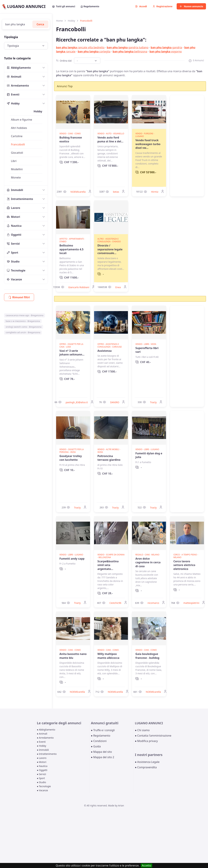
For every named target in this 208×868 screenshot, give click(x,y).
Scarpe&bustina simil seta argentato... (108, 565)
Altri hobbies (19, 128)
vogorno (166, 51)
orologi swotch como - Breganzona (24, 327)
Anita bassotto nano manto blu (73, 656)
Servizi (13, 244)
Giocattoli (17, 153)
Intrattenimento (20, 199)
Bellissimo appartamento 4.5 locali (72, 249)
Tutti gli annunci (64, 6)
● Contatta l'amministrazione (153, 736)
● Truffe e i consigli (103, 730)
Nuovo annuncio (191, 6)
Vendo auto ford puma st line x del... (110, 139)
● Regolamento (101, 736)
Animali (14, 77)
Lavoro (14, 208)
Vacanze (14, 279)
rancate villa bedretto (80, 47)
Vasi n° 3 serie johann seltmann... (72, 353)
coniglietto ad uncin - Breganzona (23, 332)
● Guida (96, 746)
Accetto (146, 865)
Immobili (15, 190)
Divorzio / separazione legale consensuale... (110, 249)
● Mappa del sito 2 (102, 757)
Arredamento (18, 86)
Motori (13, 217)
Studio (13, 261)
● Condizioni (99, 741)
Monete (16, 177)
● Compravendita (146, 767)
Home (60, 21)
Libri (14, 161)
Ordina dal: (64, 61)
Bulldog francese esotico (71, 139)
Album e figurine (21, 120)
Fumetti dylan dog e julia (149, 455)
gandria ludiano (128, 47)
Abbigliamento (19, 68)
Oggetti (14, 235)
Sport (13, 253)
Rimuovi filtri (19, 297)
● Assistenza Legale (147, 762)
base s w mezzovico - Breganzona (23, 321)
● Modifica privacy (146, 741)
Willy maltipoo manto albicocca (108, 656)
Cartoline (17, 136)
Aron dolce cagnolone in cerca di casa (148, 562)
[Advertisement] (187, 146)
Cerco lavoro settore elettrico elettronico (184, 565)
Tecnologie (16, 270)
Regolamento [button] (90, 6)
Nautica (14, 226)
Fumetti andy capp (72, 559)
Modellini (17, 169)
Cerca (40, 24)
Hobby (13, 103)
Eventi (13, 94)
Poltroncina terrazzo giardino (109, 458)
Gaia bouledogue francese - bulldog (147, 656)
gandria (166, 47)
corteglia (94, 51)
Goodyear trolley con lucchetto (71, 458)
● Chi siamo (142, 730)
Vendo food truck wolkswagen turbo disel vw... (148, 144)
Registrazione (163, 6)
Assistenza (105, 351)
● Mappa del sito (101, 752)
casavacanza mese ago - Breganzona (25, 315)
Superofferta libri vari (147, 350)
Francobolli (18, 144)
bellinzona (130, 51)
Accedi (141, 6)
